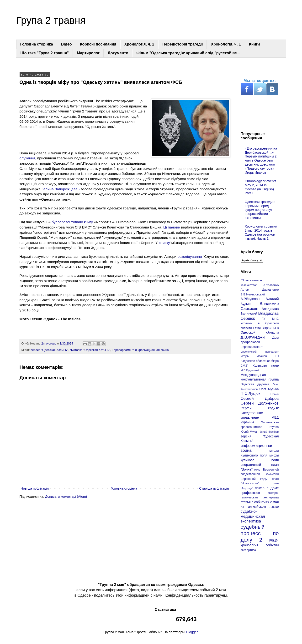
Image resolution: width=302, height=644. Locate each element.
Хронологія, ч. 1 (226, 44)
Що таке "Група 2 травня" (45, 53)
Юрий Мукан (250, 432)
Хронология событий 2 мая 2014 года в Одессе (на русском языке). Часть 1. (261, 232)
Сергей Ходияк (260, 408)
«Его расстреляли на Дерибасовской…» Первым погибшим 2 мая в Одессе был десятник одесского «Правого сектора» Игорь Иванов (261, 160)
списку (164, 243)
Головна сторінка (37, 44)
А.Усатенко (271, 285)
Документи (118, 53)
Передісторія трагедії (183, 44)
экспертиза (248, 550)
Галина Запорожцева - (61, 189)
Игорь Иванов (254, 356)
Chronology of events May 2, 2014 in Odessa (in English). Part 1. (260, 187)
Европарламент (123, 350)
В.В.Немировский (253, 294)
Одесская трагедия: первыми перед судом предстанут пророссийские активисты (260, 210)
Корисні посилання (98, 44)
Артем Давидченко (260, 290)
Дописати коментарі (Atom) (66, 497)
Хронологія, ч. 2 (139, 44)
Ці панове (172, 227)
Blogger (192, 632)
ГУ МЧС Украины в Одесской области (260, 323)
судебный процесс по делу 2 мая (260, 533)
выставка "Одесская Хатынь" (90, 350)
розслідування (190, 256)
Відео (66, 44)
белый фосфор (269, 432)
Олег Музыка (269, 389)
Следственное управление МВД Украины (260, 418)
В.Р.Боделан (250, 299)
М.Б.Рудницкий (250, 370)
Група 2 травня (51, 20)
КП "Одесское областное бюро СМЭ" (260, 361)
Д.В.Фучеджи (253, 337)
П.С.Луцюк (251, 393)
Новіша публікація (35, 488)
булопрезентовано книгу (73, 222)
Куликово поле (266, 365)
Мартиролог (88, 53)
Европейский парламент (260, 352)
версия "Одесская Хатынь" (49, 350)
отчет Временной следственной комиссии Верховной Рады (260, 474)
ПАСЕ (275, 394)
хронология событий (260, 545)
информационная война (152, 350)
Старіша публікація (214, 488)
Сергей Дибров (260, 398)
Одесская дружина (255, 384)
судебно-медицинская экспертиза (253, 516)
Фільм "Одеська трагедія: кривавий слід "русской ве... (188, 53)
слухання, (28, 158)
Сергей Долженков (260, 403)
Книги (254, 44)
